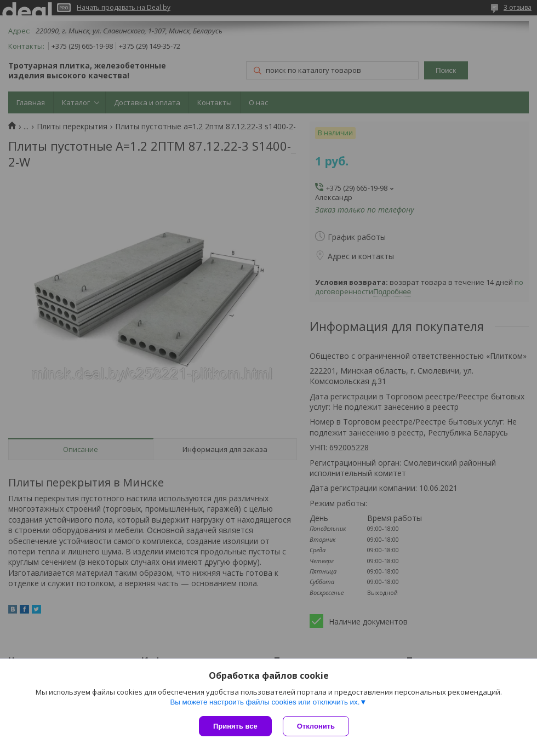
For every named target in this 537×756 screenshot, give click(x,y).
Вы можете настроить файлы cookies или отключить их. (265, 702)
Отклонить (316, 726)
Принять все (235, 726)
